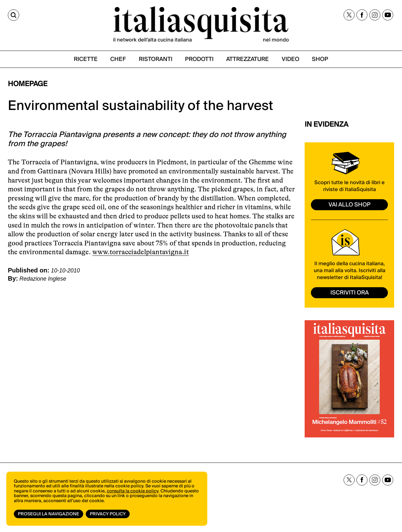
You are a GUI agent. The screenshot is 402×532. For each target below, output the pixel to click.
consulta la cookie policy (133, 491)
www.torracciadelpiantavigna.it (141, 252)
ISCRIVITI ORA (350, 293)
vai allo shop (350, 205)
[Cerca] (14, 15)
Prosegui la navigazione (49, 514)
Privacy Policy (108, 514)
